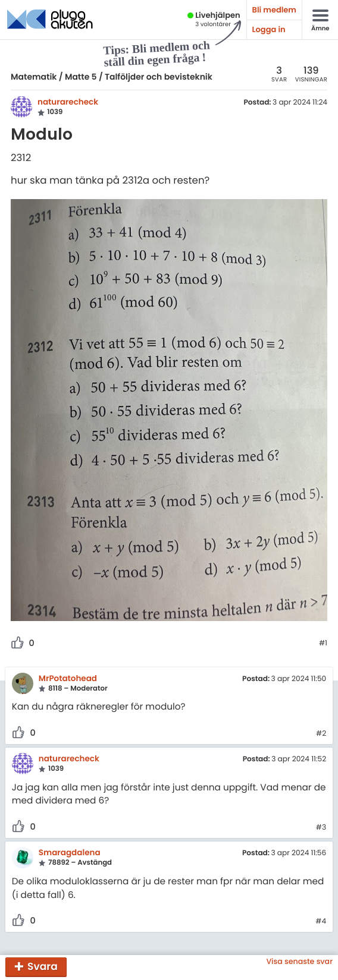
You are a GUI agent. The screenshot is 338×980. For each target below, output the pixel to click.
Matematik (34, 77)
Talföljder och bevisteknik (159, 77)
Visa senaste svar (299, 962)
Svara (43, 966)
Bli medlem (274, 10)
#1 (323, 644)
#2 (321, 734)
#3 (321, 828)
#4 (321, 922)
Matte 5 (81, 77)
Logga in (269, 29)
